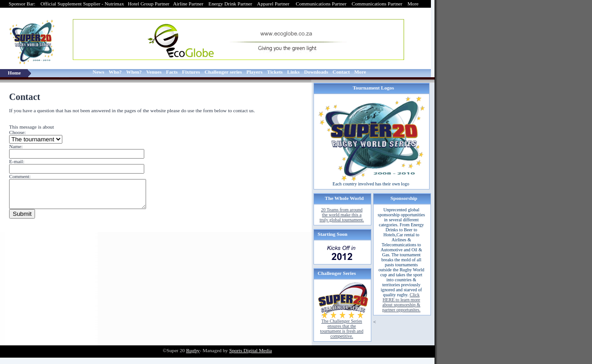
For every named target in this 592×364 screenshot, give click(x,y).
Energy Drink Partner (230, 4)
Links (293, 72)
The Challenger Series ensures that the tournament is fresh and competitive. (342, 329)
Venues (154, 72)
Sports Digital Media (251, 350)
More (413, 4)
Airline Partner (188, 4)
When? (134, 72)
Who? (115, 72)
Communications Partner (322, 4)
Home (14, 73)
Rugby (193, 350)
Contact (341, 72)
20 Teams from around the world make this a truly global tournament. (342, 215)
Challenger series (223, 72)
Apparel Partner (274, 4)
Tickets (275, 72)
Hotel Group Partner (149, 4)
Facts (172, 72)
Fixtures (191, 72)
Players (254, 72)
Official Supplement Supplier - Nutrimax (82, 4)
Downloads (316, 72)
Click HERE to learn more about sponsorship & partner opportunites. (401, 302)
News (99, 72)
